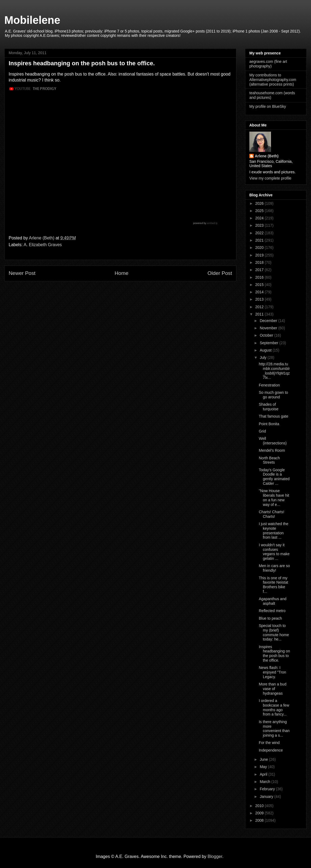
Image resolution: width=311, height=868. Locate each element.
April (264, 774)
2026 (260, 203)
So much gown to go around (273, 395)
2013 (260, 299)
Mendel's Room (272, 450)
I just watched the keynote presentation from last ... (274, 531)
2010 (260, 806)
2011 (260, 314)
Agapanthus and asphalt (273, 601)
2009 (260, 813)
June (264, 759)
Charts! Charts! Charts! (272, 514)
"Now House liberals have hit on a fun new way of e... (274, 498)
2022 (260, 233)
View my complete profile (270, 178)
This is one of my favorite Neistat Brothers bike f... (273, 585)
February (268, 789)
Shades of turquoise (269, 407)
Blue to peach (270, 618)
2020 (260, 248)
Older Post (220, 273)
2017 (260, 270)
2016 (260, 277)
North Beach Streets (269, 460)
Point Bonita (269, 424)
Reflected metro (272, 611)
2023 (260, 225)
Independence (271, 750)
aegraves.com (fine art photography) (268, 64)
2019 (260, 255)
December (269, 321)
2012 (260, 307)
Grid (262, 431)
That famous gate (274, 416)
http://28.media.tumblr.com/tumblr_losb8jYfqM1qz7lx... (274, 371)
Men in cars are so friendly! (274, 568)
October (267, 335)
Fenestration (269, 385)
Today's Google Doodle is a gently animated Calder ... (274, 477)
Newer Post (22, 273)
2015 (260, 285)
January (267, 797)
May (264, 767)
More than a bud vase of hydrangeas (273, 689)
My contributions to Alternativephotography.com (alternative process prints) (273, 80)
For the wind (269, 743)
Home (122, 273)
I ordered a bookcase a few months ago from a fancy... (274, 707)
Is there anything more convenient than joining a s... (274, 729)
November (269, 328)
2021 (260, 240)
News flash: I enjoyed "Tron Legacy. (272, 672)
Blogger (215, 856)
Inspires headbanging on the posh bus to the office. (274, 654)
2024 (260, 218)
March (265, 782)
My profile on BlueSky (268, 106)
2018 (260, 262)
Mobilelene (32, 20)
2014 (260, 292)
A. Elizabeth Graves (43, 245)
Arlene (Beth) (267, 156)
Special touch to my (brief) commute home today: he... (274, 632)
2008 (260, 820)
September (269, 343)
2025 (260, 211)
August (266, 350)
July (264, 357)
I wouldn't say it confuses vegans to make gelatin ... (274, 552)
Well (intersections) (273, 441)
